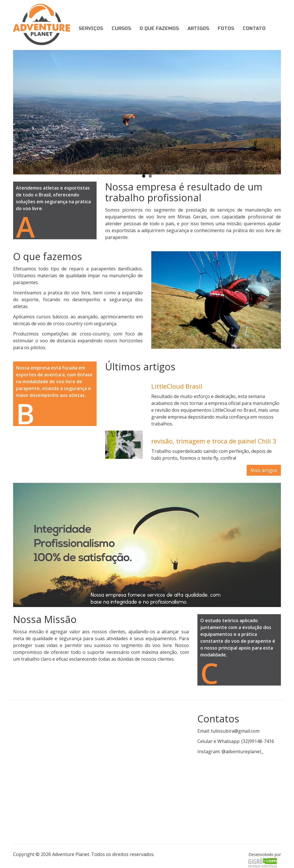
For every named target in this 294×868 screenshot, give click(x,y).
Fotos (226, 28)
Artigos (198, 28)
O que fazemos (159, 28)
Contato (254, 28)
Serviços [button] (91, 28)
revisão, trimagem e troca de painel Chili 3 (214, 441)
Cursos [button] (121, 28)
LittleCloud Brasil (177, 386)
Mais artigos (264, 470)
